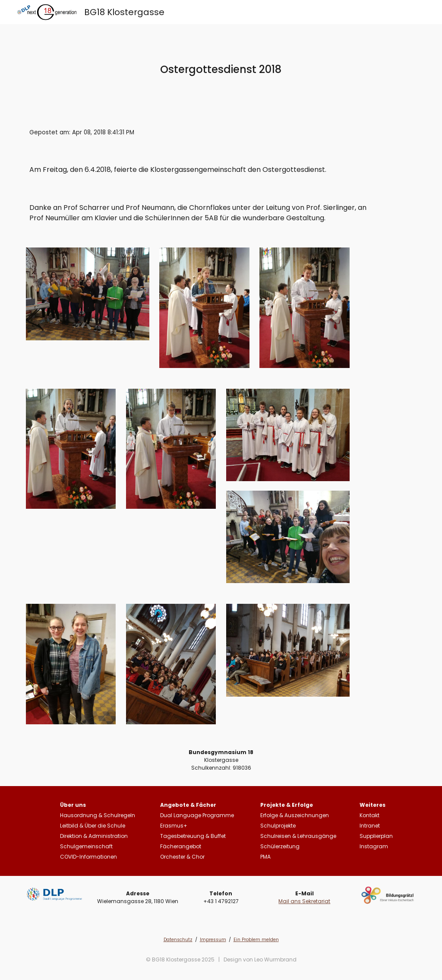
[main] (221, 69)
